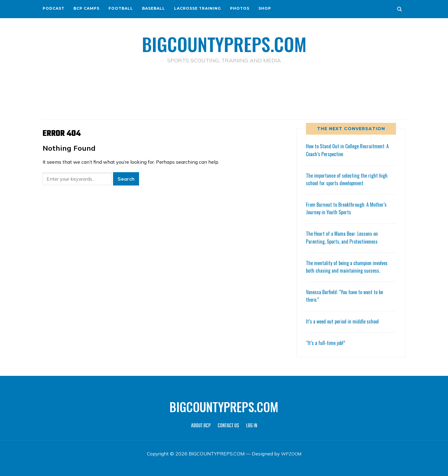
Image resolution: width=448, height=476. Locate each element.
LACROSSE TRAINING (198, 8)
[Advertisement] (224, 91)
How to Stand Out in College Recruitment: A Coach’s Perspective (351, 150)
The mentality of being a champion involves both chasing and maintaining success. (350, 266)
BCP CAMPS (86, 8)
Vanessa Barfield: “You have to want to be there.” (348, 295)
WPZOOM (291, 454)
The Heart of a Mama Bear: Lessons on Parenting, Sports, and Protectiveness (345, 237)
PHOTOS (240, 8)
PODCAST (54, 8)
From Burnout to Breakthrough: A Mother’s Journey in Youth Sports (349, 208)
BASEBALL (154, 8)
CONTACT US (228, 426)
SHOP (265, 8)
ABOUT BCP (201, 426)
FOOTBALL (121, 8)
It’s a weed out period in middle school (345, 321)
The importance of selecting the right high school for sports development (350, 179)
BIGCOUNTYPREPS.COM (224, 42)
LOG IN (252, 426)
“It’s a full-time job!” (327, 343)
